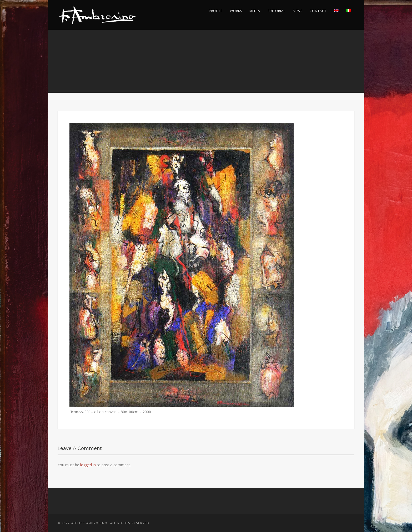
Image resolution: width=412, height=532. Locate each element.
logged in (88, 465)
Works (236, 11)
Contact (318, 11)
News (298, 11)
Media (255, 11)
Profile (216, 11)
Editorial (277, 11)
